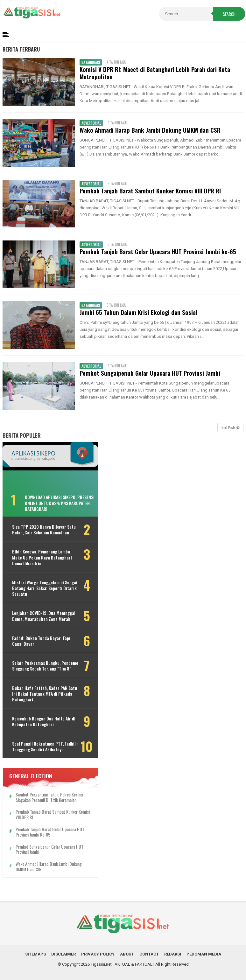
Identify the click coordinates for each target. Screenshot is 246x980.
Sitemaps (35, 954)
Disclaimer (63, 954)
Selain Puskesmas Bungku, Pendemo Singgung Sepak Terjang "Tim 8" (45, 666)
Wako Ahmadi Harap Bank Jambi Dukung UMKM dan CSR (150, 130)
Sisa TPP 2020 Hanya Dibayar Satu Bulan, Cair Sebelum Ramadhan (44, 530)
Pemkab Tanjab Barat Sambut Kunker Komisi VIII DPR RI (150, 191)
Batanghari (91, 62)
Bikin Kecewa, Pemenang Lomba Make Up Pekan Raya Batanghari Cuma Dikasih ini (42, 557)
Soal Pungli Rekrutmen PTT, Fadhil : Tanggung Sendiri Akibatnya (45, 747)
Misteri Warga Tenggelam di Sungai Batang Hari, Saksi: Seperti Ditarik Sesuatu (45, 588)
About (127, 954)
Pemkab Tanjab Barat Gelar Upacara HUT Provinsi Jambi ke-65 (158, 251)
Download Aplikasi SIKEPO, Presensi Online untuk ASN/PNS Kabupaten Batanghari (60, 503)
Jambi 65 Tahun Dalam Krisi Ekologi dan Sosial (138, 312)
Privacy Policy (98, 954)
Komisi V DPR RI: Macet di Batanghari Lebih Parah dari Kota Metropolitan (155, 73)
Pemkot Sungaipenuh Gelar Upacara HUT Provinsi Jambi (150, 373)
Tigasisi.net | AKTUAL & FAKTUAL (122, 964)
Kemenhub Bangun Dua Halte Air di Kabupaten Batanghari (44, 721)
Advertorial (91, 123)
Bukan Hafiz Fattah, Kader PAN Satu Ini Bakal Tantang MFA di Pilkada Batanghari (45, 694)
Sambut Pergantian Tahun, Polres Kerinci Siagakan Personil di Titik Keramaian (49, 797)
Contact (149, 954)
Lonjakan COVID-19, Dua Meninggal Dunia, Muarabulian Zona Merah (44, 616)
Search (229, 14)
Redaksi (173, 954)
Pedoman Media (204, 954)
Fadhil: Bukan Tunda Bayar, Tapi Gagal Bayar (41, 641)
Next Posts (230, 427)
